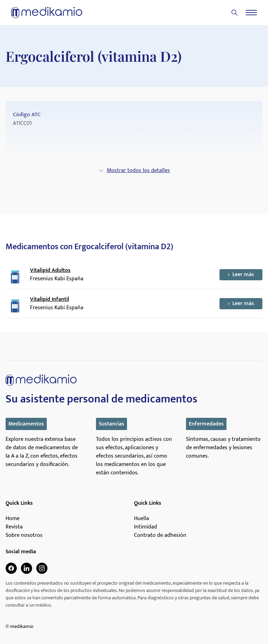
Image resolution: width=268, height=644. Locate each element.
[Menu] (251, 13)
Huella (142, 519)
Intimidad (146, 527)
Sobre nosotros (24, 535)
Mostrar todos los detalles (134, 171)
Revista (14, 527)
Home (13, 519)
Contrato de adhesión (160, 535)
